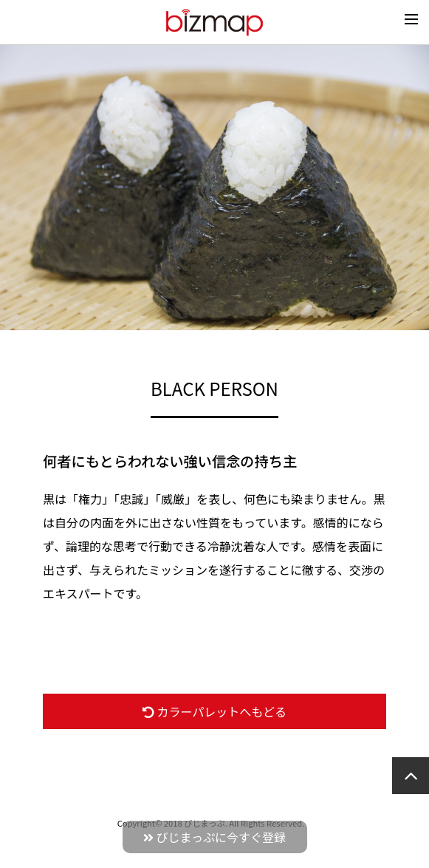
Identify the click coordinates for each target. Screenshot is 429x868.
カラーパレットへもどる (214, 711)
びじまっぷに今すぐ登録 (214, 837)
